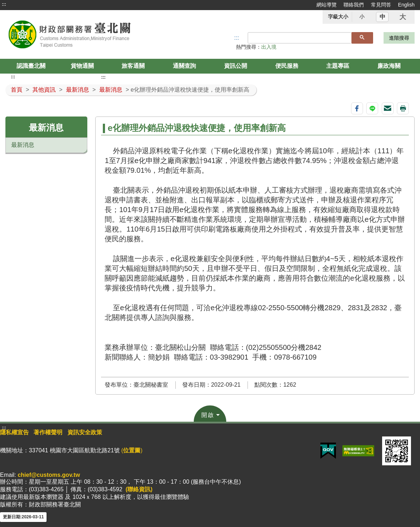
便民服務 (287, 66)
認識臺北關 (31, 66)
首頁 (17, 90)
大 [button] (403, 17)
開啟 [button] (208, 415)
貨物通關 (82, 66)
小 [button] (362, 17)
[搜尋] (300, 38)
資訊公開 (236, 66)
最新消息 (78, 90)
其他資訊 (44, 90)
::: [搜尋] (237, 38)
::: (4, 4)
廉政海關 (389, 66)
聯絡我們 (354, 5)
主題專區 (338, 66)
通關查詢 (184, 66)
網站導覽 (327, 5)
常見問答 (381, 5)
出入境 (269, 47)
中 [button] (382, 17)
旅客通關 (133, 66)
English (406, 5)
